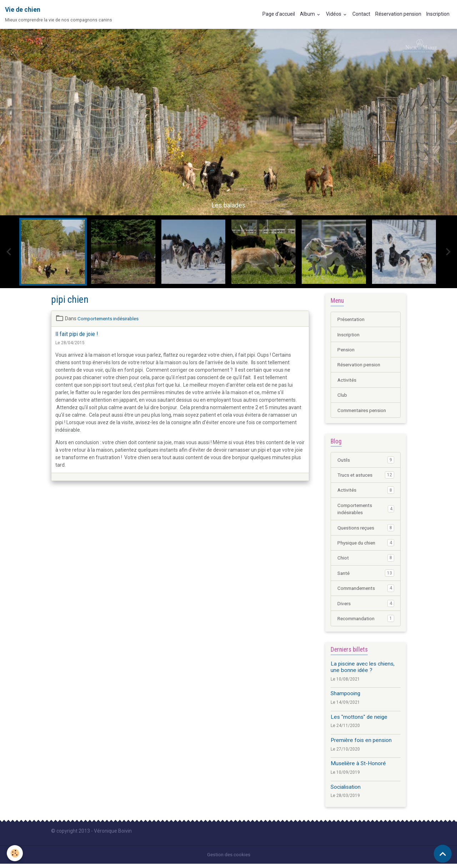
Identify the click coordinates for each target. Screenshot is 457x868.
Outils (366, 461)
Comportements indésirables (110, 318)
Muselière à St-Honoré (358, 768)
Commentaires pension (364, 411)
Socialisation (346, 791)
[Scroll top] (443, 854)
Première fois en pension (361, 744)
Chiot (366, 561)
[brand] (59, 14)
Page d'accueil (279, 14)
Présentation (352, 319)
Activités (347, 381)
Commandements (366, 592)
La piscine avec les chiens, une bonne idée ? (363, 671)
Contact (361, 14)
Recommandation (366, 622)
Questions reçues (366, 530)
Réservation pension (398, 14)
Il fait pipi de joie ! (77, 334)
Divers (366, 607)
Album (308, 14)
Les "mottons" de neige (359, 721)
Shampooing (345, 698)
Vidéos (334, 14)
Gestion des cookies (229, 859)
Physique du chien (366, 546)
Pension (346, 350)
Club (342, 396)
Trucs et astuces (366, 477)
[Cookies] (15, 853)
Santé (366, 576)
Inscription (438, 14)
